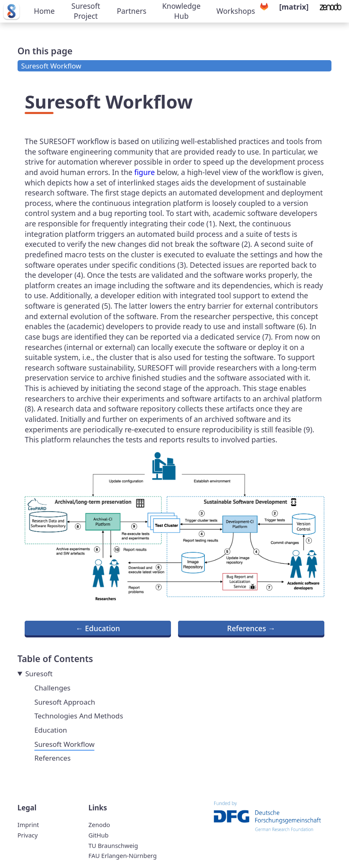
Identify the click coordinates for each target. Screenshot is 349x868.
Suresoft (39, 674)
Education (51, 730)
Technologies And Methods (79, 716)
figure (144, 172)
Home (44, 11)
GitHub (98, 835)
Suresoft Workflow (51, 66)
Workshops (236, 11)
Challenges (52, 688)
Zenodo (99, 825)
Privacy (28, 835)
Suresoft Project (86, 11)
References (52, 758)
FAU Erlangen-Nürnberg (122, 855)
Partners (131, 11)
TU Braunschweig (113, 845)
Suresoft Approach (65, 702)
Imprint (28, 825)
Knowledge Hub (181, 11)
